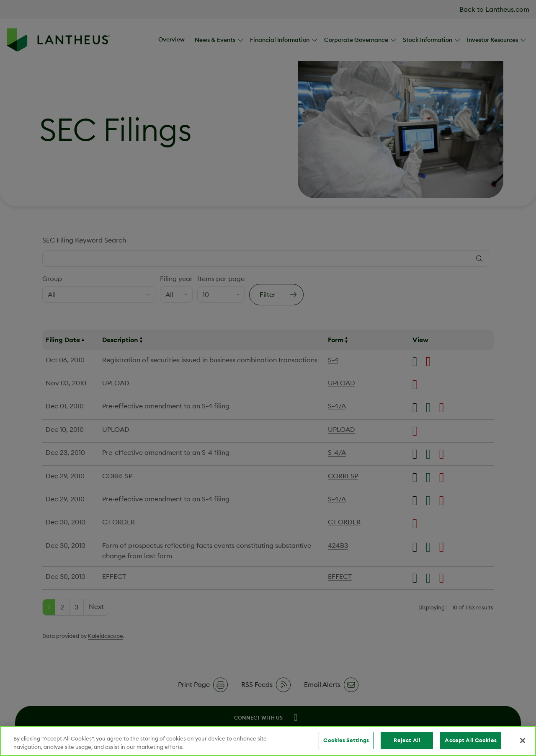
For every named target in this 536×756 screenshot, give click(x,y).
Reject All (407, 740)
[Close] (523, 741)
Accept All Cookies (470, 740)
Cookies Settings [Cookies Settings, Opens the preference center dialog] (346, 740)
